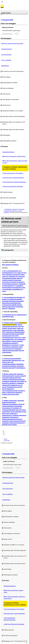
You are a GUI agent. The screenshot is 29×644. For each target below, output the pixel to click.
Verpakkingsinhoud (6, 49)
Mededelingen (5, 66)
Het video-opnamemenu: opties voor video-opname (15, 162)
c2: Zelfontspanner (20, 315)
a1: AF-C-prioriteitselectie (9, 271)
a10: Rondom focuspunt (16, 282)
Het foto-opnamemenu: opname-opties (14, 156)
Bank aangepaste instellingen (10, 265)
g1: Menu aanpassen (9, 401)
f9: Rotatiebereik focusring (13, 387)
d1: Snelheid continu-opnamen (11, 323)
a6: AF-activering (19, 276)
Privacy (6, 439)
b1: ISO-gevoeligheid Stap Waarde (12, 297)
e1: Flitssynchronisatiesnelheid (11, 359)
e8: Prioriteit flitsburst (19, 368)
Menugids (15, 209)
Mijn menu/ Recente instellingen (13, 186)
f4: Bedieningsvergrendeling (16, 380)
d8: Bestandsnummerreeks (15, 334)
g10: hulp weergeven (9, 414)
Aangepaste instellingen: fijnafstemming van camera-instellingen (14, 168)
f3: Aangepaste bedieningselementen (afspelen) (14, 378)
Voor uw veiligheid (6, 60)
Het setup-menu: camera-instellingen (13, 178)
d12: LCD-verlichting (17, 339)
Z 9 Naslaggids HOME (7, 20)
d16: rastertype (13, 345)
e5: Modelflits (18, 364)
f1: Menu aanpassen (9, 374)
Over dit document (6, 55)
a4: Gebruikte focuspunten (11, 275)
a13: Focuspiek (17, 286)
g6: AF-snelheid (13, 408)
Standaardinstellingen (8, 152)
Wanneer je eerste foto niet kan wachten (12, 44)
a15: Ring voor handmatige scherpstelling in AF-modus (14, 289)
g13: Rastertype (12, 417)
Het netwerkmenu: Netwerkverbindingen (14, 182)
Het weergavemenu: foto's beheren (13, 173)
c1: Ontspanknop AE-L (8, 315)
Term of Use (7, 440)
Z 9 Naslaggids (8, 209)
